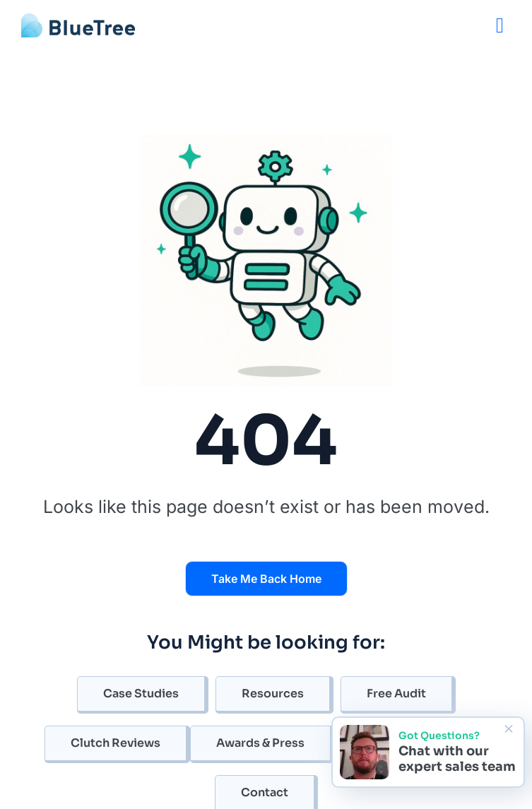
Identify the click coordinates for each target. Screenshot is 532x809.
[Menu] (500, 25)
